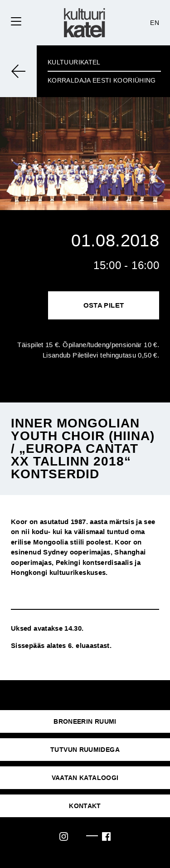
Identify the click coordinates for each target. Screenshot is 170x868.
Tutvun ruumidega (85, 750)
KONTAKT (85, 806)
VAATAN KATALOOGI (85, 778)
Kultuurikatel (74, 62)
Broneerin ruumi (85, 721)
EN (155, 23)
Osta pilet (104, 305)
